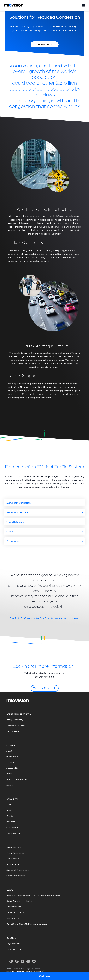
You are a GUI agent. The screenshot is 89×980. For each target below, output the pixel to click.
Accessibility (12, 768)
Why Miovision (13, 731)
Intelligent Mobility (15, 720)
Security (10, 785)
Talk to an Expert (45, 688)
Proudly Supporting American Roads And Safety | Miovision (33, 895)
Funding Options (14, 833)
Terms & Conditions (15, 912)
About (9, 751)
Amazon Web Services (17, 779)
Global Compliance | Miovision (20, 901)
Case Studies (12, 827)
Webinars (11, 822)
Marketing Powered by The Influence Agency (25, 972)
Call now (44, 976)
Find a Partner (13, 858)
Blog (8, 810)
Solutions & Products (16, 725)
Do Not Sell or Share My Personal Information (27, 924)
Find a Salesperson (15, 853)
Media (9, 773)
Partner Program (14, 864)
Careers (10, 762)
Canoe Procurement (16, 875)
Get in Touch (12, 756)
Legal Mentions (13, 943)
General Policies (14, 907)
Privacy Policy (13, 918)
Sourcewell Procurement (18, 870)
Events (10, 816)
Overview (11, 805)
